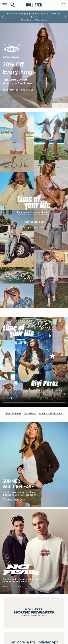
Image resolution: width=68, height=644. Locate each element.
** (32, 83)
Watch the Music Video (51, 413)
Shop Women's (28, 20)
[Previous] (3, 17)
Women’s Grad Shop (34, 222)
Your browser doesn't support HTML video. (34, 359)
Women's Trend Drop (14, 499)
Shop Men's (42, 20)
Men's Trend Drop (12, 586)
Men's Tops (25, 227)
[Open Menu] (4, 5)
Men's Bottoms (41, 227)
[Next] (65, 17)
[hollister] (34, 5)
